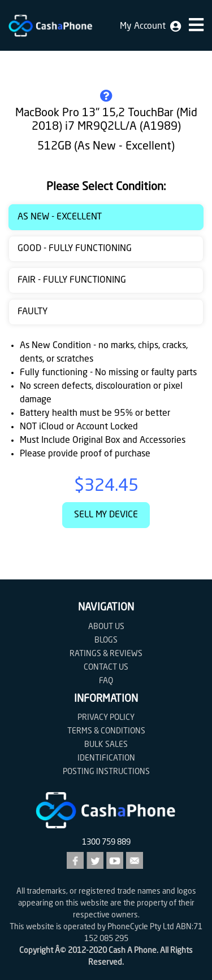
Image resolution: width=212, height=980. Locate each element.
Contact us (106, 667)
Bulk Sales (106, 745)
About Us (106, 627)
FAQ (106, 681)
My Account (150, 27)
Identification (106, 758)
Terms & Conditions (106, 731)
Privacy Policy (106, 718)
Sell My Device (106, 515)
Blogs (106, 640)
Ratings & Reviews (106, 654)
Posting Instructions (106, 772)
